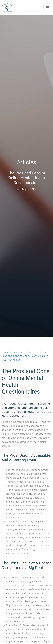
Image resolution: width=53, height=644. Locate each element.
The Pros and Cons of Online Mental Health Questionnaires (25, 356)
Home (5, 352)
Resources (19, 352)
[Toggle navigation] (47, 8)
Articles (34, 352)
